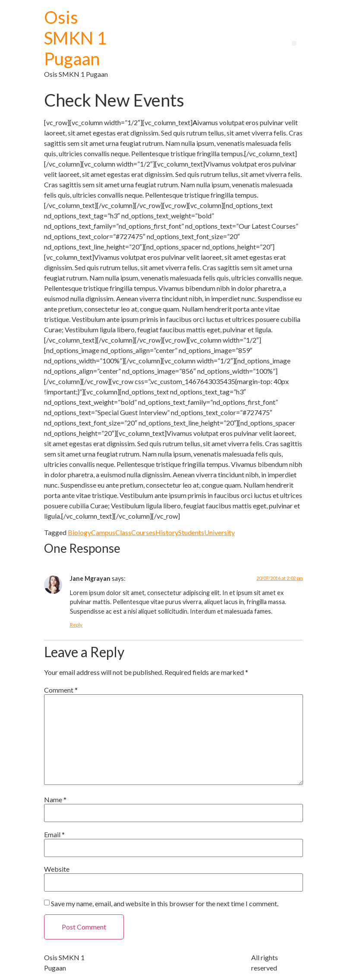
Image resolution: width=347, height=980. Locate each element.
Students (191, 532)
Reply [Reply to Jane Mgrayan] (76, 625)
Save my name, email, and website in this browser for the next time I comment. (165, 904)
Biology (79, 532)
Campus (103, 532)
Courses (143, 532)
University (219, 532)
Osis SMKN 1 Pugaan (75, 38)
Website (57, 869)
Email (54, 835)
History (167, 532)
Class (123, 532)
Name (55, 800)
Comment (61, 690)
